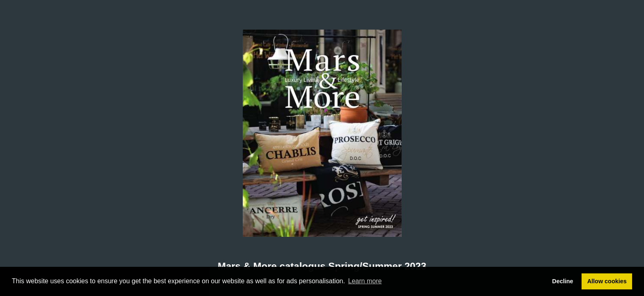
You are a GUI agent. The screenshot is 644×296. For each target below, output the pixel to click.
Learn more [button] (365, 281)
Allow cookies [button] (607, 281)
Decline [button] (562, 281)
